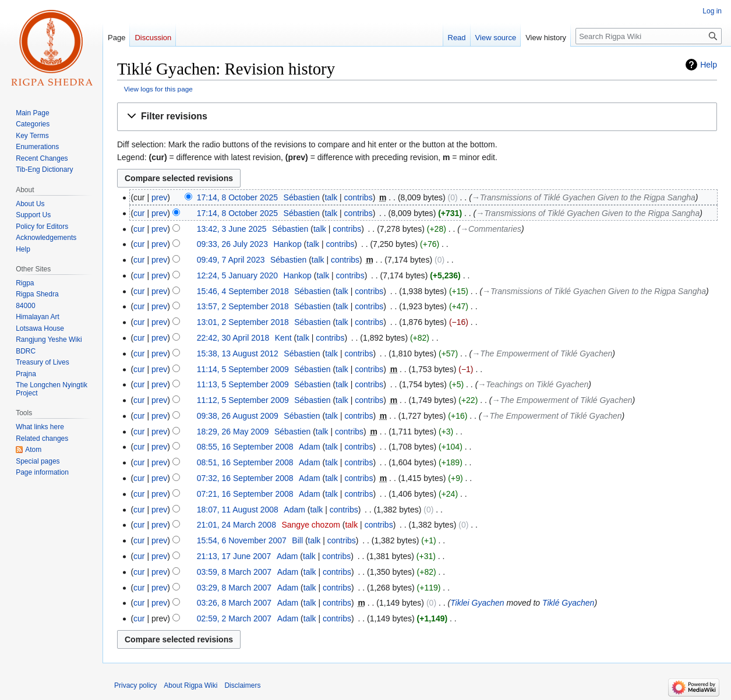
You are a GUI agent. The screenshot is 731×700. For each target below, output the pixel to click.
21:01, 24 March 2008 (236, 525)
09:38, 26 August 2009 (238, 416)
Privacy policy (135, 685)
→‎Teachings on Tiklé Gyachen (533, 384)
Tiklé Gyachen (568, 603)
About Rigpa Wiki (190, 685)
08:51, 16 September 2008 (245, 462)
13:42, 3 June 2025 (232, 229)
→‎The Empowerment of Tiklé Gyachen (542, 353)
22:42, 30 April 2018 (233, 338)
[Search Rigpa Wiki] (649, 36)
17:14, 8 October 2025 (237, 197)
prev (159, 197)
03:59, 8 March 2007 (234, 572)
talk (331, 197)
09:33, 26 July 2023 (232, 244)
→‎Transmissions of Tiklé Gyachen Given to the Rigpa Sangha (584, 197)
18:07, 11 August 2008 (238, 510)
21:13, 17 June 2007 (234, 556)
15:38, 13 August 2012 (238, 353)
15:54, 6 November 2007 (242, 540)
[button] (417, 117)
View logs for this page (158, 89)
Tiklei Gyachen (477, 603)
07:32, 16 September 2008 (245, 478)
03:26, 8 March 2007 (234, 603)
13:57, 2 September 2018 (243, 306)
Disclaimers (242, 685)
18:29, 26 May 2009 (233, 432)
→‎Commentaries (491, 229)
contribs (359, 197)
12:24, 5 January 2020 (237, 275)
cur (139, 213)
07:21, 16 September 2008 (245, 494)
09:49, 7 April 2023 (231, 260)
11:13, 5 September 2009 (243, 384)
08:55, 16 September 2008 (245, 447)
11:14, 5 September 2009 (243, 369)
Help (709, 65)
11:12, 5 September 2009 (243, 400)
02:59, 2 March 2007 (234, 618)
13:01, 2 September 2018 (243, 322)
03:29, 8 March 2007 (234, 588)
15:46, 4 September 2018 (243, 291)
